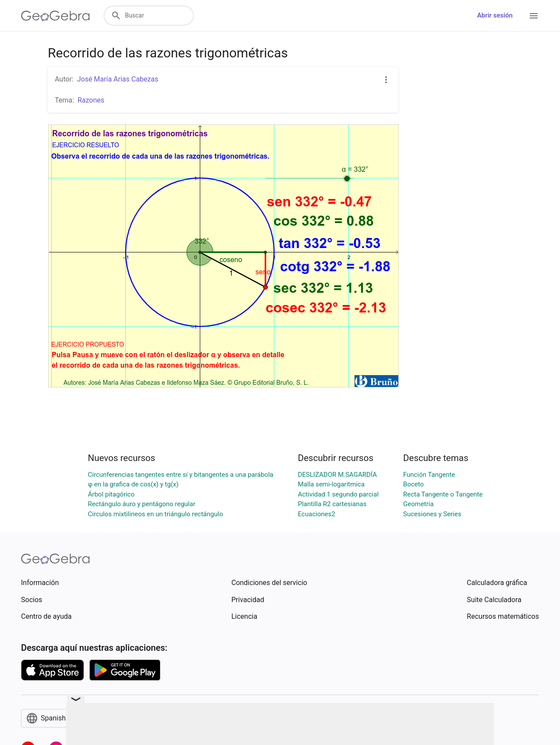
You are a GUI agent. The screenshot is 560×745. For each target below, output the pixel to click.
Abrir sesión (495, 15)
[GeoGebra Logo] (55, 16)
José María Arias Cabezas (118, 79)
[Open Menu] (534, 16)
